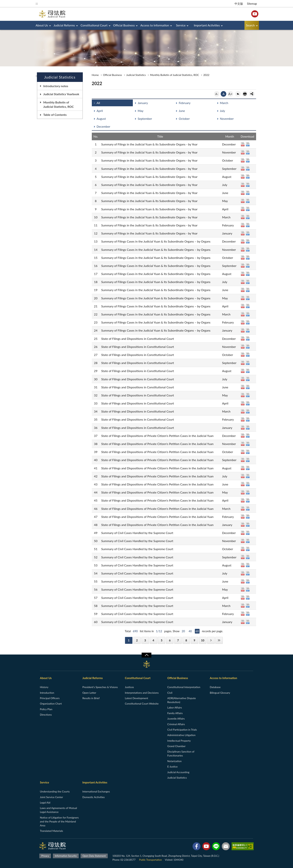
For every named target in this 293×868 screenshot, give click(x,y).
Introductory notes (56, 86)
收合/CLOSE (146, 655)
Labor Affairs (175, 707)
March (224, 103)
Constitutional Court (94, 25)
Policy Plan (46, 709)
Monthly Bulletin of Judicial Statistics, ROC (59, 104)
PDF (243, 144)
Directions (46, 715)
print (245, 94)
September (145, 119)
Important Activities (207, 25)
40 (190, 631)
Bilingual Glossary (220, 693)
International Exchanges (96, 791)
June (182, 111)
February (185, 103)
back (238, 94)
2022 (206, 75)
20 (183, 631)
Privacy (45, 856)
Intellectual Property (179, 741)
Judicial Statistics (136, 75)
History (44, 687)
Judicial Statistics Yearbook (61, 94)
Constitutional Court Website (142, 704)
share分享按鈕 (252, 94)
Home (95, 75)
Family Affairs (175, 713)
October (184, 119)
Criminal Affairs (176, 724)
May (141, 111)
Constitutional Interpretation (184, 687)
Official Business (124, 25)
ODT (248, 144)
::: (37, 3)
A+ (231, 94)
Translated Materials (51, 831)
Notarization (174, 761)
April (100, 111)
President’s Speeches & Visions (100, 687)
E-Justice (172, 767)
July (222, 111)
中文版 (239, 4)
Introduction (47, 693)
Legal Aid (45, 802)
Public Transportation (151, 860)
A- (217, 94)
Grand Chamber (176, 746)
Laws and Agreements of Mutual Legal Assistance (58, 810)
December (104, 126)
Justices (129, 687)
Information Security (66, 856)
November (227, 119)
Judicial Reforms (64, 25)
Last (219, 640)
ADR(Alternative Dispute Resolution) (182, 700)
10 (203, 640)
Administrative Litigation (181, 735)
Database (215, 687)
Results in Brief (91, 698)
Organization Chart (51, 704)
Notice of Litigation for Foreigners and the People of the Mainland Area (59, 821)
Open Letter (89, 693)
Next (211, 640)
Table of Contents (55, 115)
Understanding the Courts (55, 791)
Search (250, 25)
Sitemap (252, 4)
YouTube (255, 14)
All (98, 103)
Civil (170, 693)
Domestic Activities (94, 797)
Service (181, 25)
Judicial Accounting (178, 772)
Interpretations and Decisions (142, 693)
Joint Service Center (51, 797)
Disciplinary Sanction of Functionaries (181, 753)
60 (197, 631)
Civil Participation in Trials (182, 730)
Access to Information (155, 25)
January (143, 103)
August (101, 119)
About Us (42, 25)
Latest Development (136, 698)
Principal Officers (50, 698)
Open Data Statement (94, 856)
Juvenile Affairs (176, 719)
